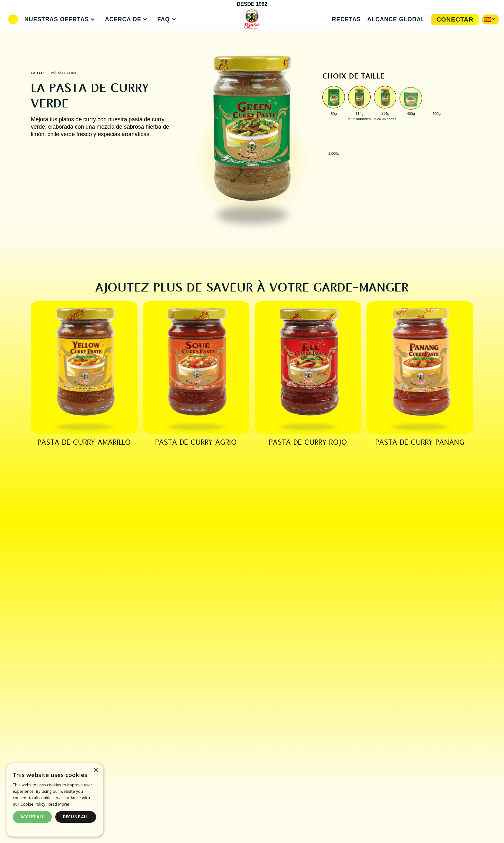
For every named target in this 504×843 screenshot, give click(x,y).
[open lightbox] (334, 98)
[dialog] (55, 800)
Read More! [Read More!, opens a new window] (58, 804)
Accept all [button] (32, 817)
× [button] (96, 770)
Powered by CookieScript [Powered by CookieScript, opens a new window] (55, 830)
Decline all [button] (76, 817)
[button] (58, 19)
